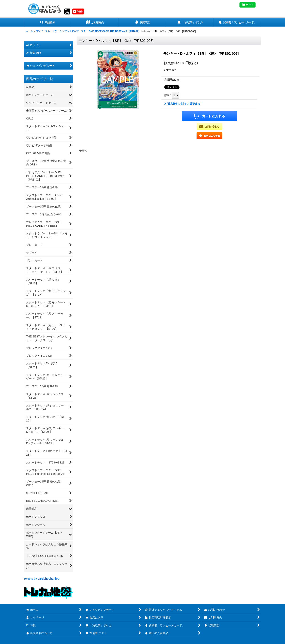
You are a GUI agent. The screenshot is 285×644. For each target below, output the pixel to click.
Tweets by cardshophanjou (42, 579)
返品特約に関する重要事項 (182, 104)
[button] (47, 22)
